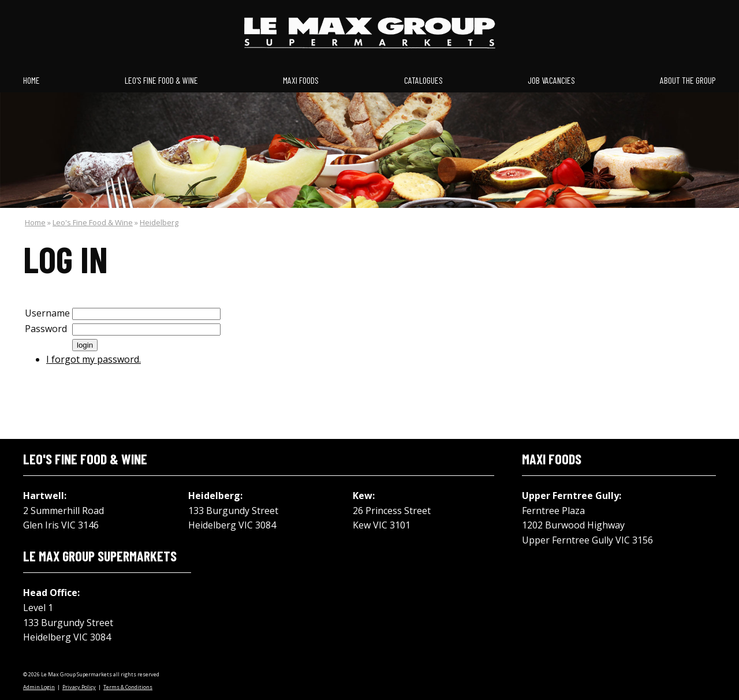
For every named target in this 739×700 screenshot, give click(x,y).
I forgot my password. (94, 359)
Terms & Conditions (128, 687)
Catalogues (423, 80)
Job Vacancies (551, 80)
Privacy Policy (79, 687)
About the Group (688, 80)
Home (31, 80)
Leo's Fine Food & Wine (161, 80)
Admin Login (39, 687)
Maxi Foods (301, 80)
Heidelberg (159, 222)
